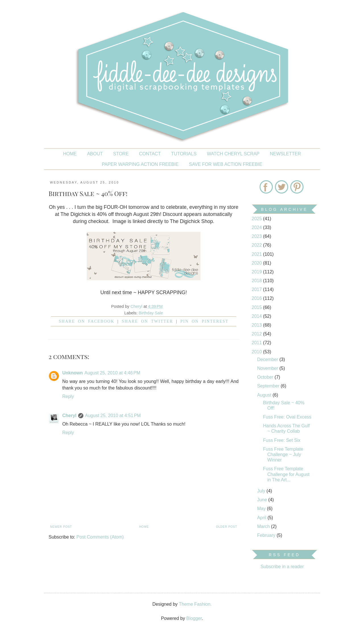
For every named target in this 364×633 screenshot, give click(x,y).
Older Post (227, 527)
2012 (257, 334)
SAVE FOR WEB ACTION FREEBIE (226, 164)
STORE (121, 154)
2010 (257, 352)
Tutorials (184, 154)
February (267, 535)
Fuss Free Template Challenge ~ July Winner (283, 454)
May (262, 509)
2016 (257, 298)
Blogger (194, 618)
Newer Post (61, 527)
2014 (257, 316)
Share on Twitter (147, 321)
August (265, 395)
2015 (257, 307)
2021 (257, 254)
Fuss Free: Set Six (282, 440)
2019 (257, 272)
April (262, 518)
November (268, 368)
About (95, 154)
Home (70, 154)
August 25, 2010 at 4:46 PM (112, 373)
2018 (257, 281)
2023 (257, 236)
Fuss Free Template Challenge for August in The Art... (286, 474)
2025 (257, 219)
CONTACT (150, 154)
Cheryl (69, 416)
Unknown (73, 373)
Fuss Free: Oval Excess (287, 417)
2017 (257, 289)
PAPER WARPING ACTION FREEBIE (140, 164)
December (268, 359)
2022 (257, 245)
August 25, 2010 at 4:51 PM (113, 416)
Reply (68, 396)
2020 (257, 263)
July (262, 491)
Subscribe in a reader (282, 567)
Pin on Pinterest (204, 321)
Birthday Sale (151, 313)
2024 (257, 227)
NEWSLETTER (285, 154)
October (266, 377)
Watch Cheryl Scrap (233, 154)
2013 (257, 325)
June (263, 500)
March (264, 526)
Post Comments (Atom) (100, 537)
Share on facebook (87, 321)
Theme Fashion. (195, 604)
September (269, 386)
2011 (257, 343)
